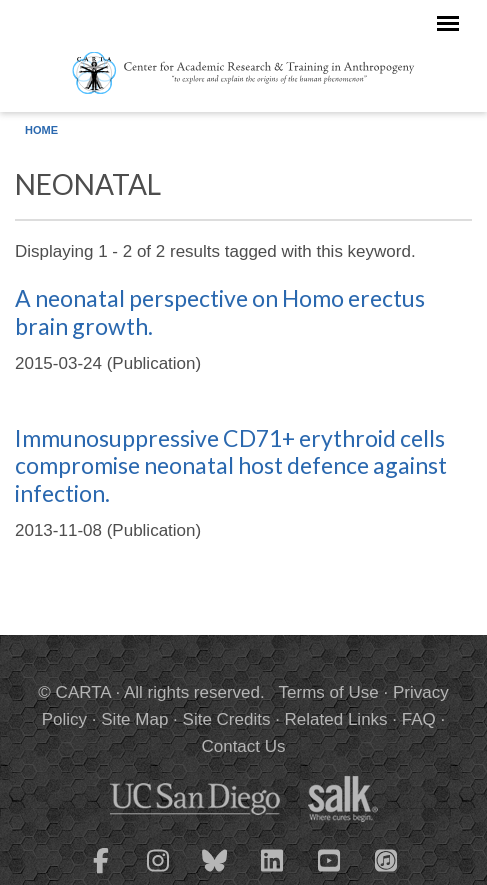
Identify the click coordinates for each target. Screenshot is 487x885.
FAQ (419, 719)
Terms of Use (329, 692)
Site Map (134, 719)
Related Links (336, 719)
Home (41, 130)
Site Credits (227, 719)
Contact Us (243, 746)
